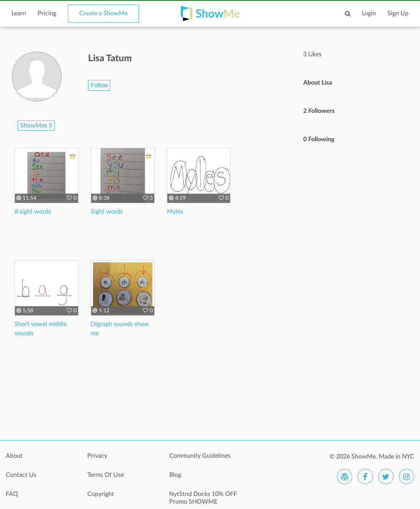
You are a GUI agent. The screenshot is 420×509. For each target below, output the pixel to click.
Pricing (47, 13)
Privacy (97, 456)
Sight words (107, 212)
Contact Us (21, 475)
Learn (19, 13)
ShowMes (36, 126)
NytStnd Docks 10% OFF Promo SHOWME (203, 498)
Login (369, 13)
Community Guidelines (200, 456)
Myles (175, 212)
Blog (175, 475)
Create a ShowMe (103, 13)
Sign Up (398, 13)
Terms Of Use (105, 475)
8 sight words (33, 212)
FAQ (12, 494)
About (14, 456)
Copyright (101, 494)
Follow (99, 85)
